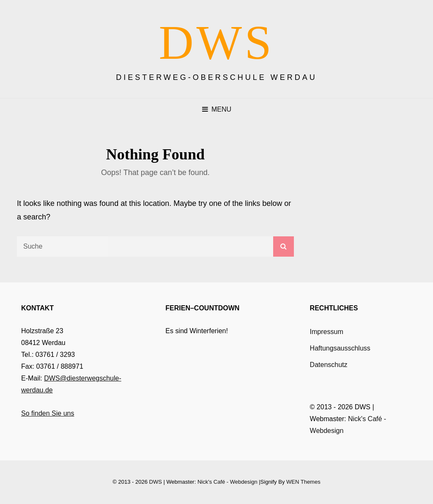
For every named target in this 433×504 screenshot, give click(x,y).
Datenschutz (329, 365)
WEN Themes (303, 482)
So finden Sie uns (48, 413)
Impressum (327, 332)
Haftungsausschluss (340, 348)
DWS (217, 42)
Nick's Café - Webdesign (227, 482)
